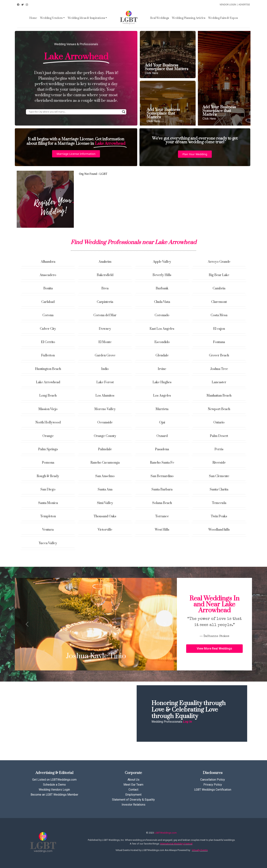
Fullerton (48, 355)
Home (33, 18)
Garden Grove (105, 355)
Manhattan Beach (219, 396)
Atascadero (48, 275)
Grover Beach (219, 355)
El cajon (219, 329)
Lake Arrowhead (48, 382)
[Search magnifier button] (124, 112)
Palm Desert (219, 436)
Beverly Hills (162, 275)
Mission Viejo (48, 409)
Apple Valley (162, 262)
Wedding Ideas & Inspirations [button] (86, 18)
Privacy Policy (213, 785)
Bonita (48, 288)
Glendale (162, 355)
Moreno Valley (105, 409)
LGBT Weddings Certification (213, 790)
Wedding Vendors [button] (51, 18)
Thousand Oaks (105, 516)
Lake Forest (105, 382)
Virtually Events (200, 850)
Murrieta (162, 409)
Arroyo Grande (219, 262)
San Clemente (219, 476)
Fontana (219, 342)
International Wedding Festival (176, 844)
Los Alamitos (105, 396)
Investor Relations (133, 805)
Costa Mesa (219, 315)
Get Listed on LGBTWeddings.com (54, 780)
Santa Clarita (219, 490)
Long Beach (48, 396)
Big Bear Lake (219, 275)
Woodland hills (219, 530)
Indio (105, 369)
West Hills (162, 530)
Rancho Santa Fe (162, 463)
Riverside (219, 463)
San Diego (48, 490)
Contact (133, 790)
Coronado (162, 315)
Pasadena (162, 449)
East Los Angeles (162, 329)
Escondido (162, 342)
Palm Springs (48, 449)
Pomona (48, 463)
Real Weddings (160, 18)
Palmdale (105, 449)
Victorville (105, 530)
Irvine (162, 369)
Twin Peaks (219, 516)
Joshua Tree (219, 369)
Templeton (48, 516)
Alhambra (48, 262)
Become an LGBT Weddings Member (54, 795)
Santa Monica (48, 503)
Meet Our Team (133, 785)
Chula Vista (162, 302)
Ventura (48, 530)
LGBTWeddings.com (166, 833)
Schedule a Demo (54, 785)
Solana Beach (162, 503)
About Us (133, 780)
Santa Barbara (162, 490)
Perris (219, 449)
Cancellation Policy (213, 780)
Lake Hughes (162, 382)
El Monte (105, 342)
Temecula (219, 503)
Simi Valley (105, 503)
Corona (48, 315)
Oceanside (105, 423)
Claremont (219, 302)
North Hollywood (48, 423)
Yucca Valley (48, 543)
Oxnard (162, 436)
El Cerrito (48, 342)
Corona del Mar (105, 315)
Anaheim (105, 262)
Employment (133, 795)
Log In (187, 722)
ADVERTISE (244, 5)
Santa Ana (105, 490)
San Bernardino (162, 476)
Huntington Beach (48, 369)
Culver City (48, 329)
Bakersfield (105, 275)
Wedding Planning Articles (189, 18)
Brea (105, 288)
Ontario (219, 423)
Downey (105, 329)
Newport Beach (219, 409)
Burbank (162, 288)
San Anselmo (105, 476)
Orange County (105, 436)
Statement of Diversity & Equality (133, 800)
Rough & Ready (48, 476)
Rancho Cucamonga (105, 463)
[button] (76, 154)
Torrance (162, 516)
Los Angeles (162, 396)
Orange (48, 436)
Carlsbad (48, 302)
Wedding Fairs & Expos (223, 18)
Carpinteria (105, 302)
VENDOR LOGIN (228, 5)
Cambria (219, 288)
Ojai (162, 423)
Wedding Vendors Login (54, 790)
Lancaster (219, 382)
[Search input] (74, 112)
